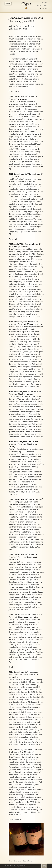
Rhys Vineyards (26, 6)
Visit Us (44, 3)
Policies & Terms (27, 861)
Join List (43, 9)
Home (10, 861)
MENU (8, 4)
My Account (42, 6)
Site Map (17, 861)
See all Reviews (15, 820)
